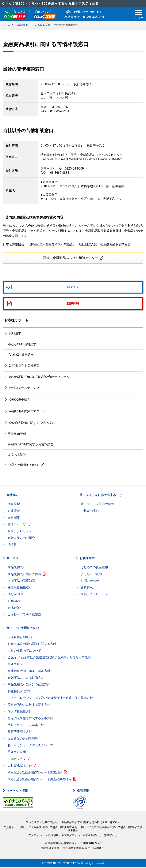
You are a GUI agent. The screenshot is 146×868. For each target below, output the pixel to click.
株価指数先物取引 (20, 588)
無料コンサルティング (24, 388)
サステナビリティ (20, 532)
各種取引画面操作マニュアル (29, 412)
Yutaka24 (14, 602)
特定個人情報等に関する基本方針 (30, 719)
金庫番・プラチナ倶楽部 (24, 615)
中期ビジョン (17, 759)
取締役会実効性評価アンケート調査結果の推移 (40, 780)
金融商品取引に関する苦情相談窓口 (33, 423)
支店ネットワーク (20, 525)
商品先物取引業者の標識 (24, 575)
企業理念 (14, 511)
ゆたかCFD (15, 595)
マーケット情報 (17, 791)
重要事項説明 (17, 434)
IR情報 (12, 545)
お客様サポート (16, 321)
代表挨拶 (14, 505)
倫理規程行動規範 (20, 638)
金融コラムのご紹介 (21, 538)
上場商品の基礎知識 (21, 581)
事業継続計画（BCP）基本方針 (29, 671)
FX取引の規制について (23, 465)
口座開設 (73, 304)
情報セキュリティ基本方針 (26, 726)
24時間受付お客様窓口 (24, 366)
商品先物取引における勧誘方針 (29, 685)
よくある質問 (17, 455)
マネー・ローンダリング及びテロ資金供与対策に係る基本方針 (50, 698)
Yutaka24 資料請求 (21, 355)
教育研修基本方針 (20, 732)
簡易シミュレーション (96, 595)
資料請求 (15, 334)
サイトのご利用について (23, 629)
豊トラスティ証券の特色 (97, 505)
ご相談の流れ (90, 511)
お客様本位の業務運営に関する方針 (32, 644)
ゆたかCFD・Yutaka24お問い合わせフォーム (39, 377)
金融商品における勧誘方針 (26, 678)
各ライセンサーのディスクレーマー (32, 746)
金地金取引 (15, 608)
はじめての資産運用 (94, 568)
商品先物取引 (17, 568)
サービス (13, 559)
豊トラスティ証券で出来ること (101, 495)
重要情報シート (18, 665)
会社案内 (13, 495)
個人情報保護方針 (20, 712)
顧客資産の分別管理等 (23, 739)
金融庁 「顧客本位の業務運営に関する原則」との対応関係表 (49, 658)
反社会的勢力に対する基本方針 (29, 705)
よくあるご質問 (91, 574)
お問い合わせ (90, 581)
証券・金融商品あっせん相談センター (71, 258)
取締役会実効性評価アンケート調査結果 (35, 773)
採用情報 (83, 791)
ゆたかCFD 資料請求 (22, 345)
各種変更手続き (20, 400)
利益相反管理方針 (20, 692)
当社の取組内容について (24, 651)
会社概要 (14, 518)
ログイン (73, 288)
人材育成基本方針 (20, 766)
